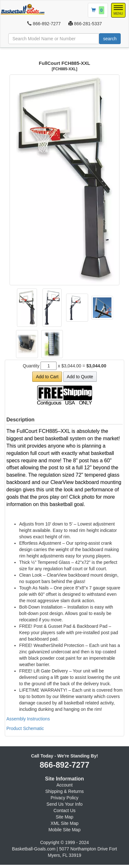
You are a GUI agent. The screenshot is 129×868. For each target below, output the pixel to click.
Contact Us (64, 810)
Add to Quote (80, 377)
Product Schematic (25, 728)
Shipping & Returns (65, 791)
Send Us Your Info (65, 804)
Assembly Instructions (28, 719)
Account (65, 785)
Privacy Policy (64, 798)
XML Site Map (64, 823)
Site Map (64, 817)
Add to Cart (47, 377)
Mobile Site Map (64, 830)
